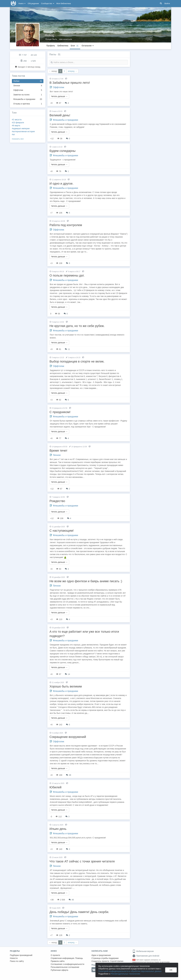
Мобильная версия (143, 951)
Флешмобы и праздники (28, 99)
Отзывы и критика (28, 104)
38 (69, 775)
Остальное (88, 46)
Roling (50, 35)
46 (71, 900)
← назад (53, 71)
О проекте (55, 955)
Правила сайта (58, 961)
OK (171, 970)
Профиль (51, 46)
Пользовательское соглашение (65, 967)
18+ (134, 960)
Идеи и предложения (101, 955)
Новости (14, 958)
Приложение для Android (146, 956)
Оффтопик (28, 90)
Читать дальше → (59, 96)
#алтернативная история (23, 131)
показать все (18, 139)
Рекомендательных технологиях (125, 974)
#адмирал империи (21, 128)
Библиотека (63, 46)
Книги (22, 3)
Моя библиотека (64, 3)
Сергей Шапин (117, 961)
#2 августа (17, 120)
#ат (13, 134)
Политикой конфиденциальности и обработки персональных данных (130, 971)
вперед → (72, 71)
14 (67, 674)
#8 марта (16, 126)
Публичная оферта (60, 970)
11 (67, 349)
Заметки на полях (28, 95)
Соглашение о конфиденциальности (68, 964)
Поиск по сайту (17, 961)
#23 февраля (18, 123)
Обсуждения (33, 3)
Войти (167, 3)
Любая (28, 81)
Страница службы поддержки (105, 958)
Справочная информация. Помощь (67, 958)
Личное (28, 86)
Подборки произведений (21, 955)
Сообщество (48, 3)
